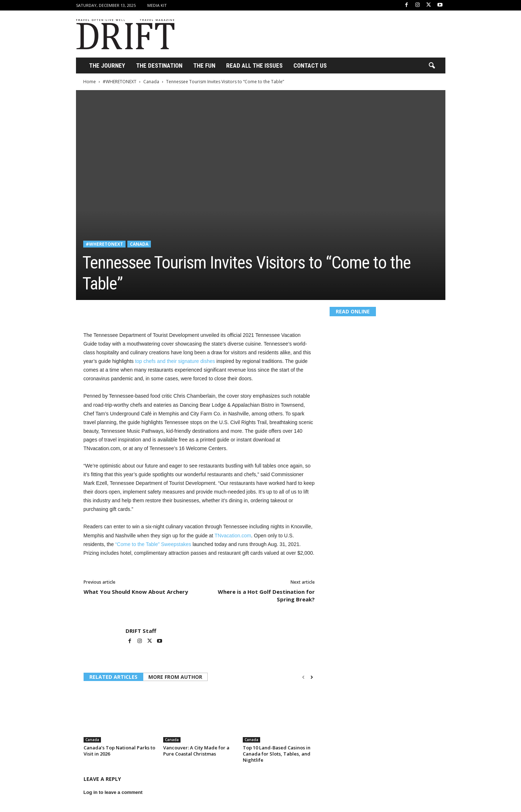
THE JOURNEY (107, 65)
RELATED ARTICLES (113, 677)
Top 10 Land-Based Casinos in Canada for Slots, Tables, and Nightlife (277, 754)
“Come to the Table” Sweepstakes (153, 544)
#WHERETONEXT (120, 82)
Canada (151, 82)
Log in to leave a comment (113, 792)
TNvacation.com (233, 536)
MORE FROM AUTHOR (175, 677)
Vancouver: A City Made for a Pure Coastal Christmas (196, 751)
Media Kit (157, 5)
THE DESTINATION (159, 65)
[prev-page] (303, 677)
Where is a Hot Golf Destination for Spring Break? (266, 595)
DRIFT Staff (141, 631)
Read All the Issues (254, 65)
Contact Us (310, 65)
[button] (432, 66)
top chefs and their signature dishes (175, 361)
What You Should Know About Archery (136, 592)
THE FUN (204, 65)
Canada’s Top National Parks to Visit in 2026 (119, 751)
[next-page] (312, 677)
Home (90, 82)
